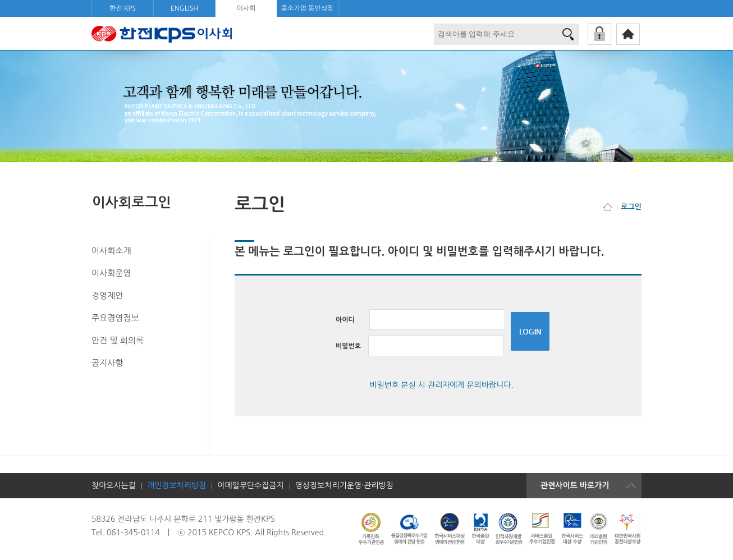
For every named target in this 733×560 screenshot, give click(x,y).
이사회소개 (111, 251)
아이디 (420, 320)
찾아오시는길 (114, 485)
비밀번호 (420, 346)
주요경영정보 (115, 318)
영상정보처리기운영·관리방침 (344, 485)
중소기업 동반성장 (308, 8)
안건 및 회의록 (118, 340)
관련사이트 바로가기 (575, 485)
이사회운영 (111, 273)
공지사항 (107, 363)
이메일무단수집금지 (250, 485)
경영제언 (107, 295)
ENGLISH (184, 8)
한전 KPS (123, 8)
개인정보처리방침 (177, 485)
